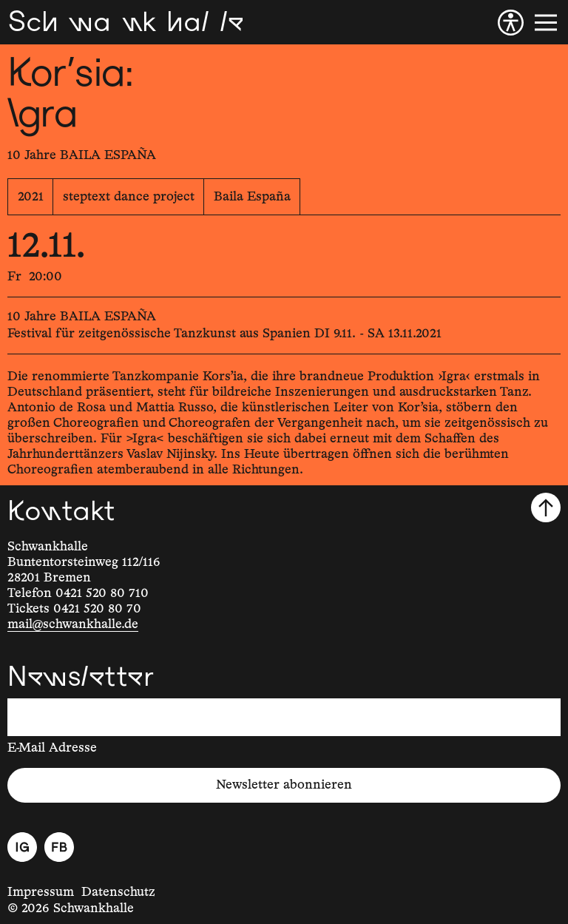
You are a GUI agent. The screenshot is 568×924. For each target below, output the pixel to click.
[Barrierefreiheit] (511, 23)
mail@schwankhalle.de (73, 624)
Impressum (41, 892)
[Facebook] (59, 847)
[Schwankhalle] (125, 22)
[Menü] (546, 23)
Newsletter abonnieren (284, 785)
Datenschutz (118, 892)
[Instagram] (22, 847)
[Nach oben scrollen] (546, 507)
